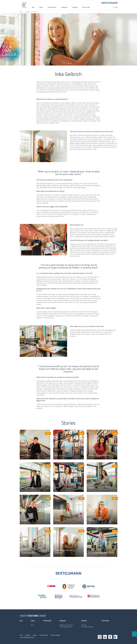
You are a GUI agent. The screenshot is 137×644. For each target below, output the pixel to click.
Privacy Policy (44, 635)
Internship (84, 625)
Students (75, 7)
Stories (32, 625)
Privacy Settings (55, 635)
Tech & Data (86, 7)
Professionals (52, 7)
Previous (4, 39)
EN (116, 7)
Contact (28, 635)
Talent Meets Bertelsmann (87, 627)
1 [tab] (66, 63)
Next (133, 39)
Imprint (35, 635)
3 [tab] (71, 63)
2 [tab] (68, 63)
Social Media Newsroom (27, 637)
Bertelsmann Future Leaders (66, 625)
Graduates (64, 7)
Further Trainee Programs (65, 627)
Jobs (33, 7)
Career (41, 7)
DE (114, 7)
